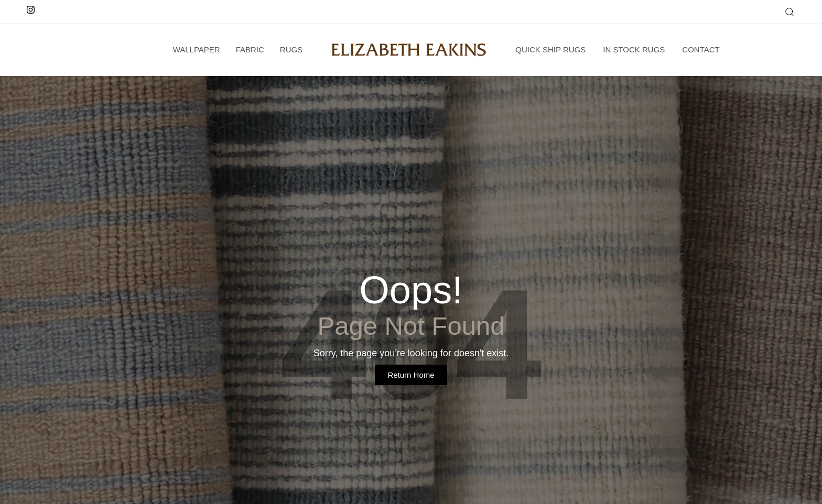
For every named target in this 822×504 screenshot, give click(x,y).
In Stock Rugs (634, 50)
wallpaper (197, 50)
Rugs (291, 50)
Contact (701, 50)
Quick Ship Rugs (550, 50)
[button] (789, 12)
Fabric (250, 50)
